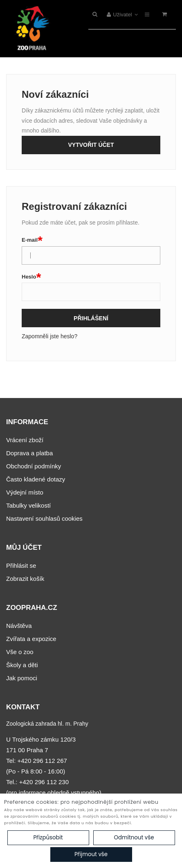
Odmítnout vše (134, 838)
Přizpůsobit (48, 838)
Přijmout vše (91, 854)
